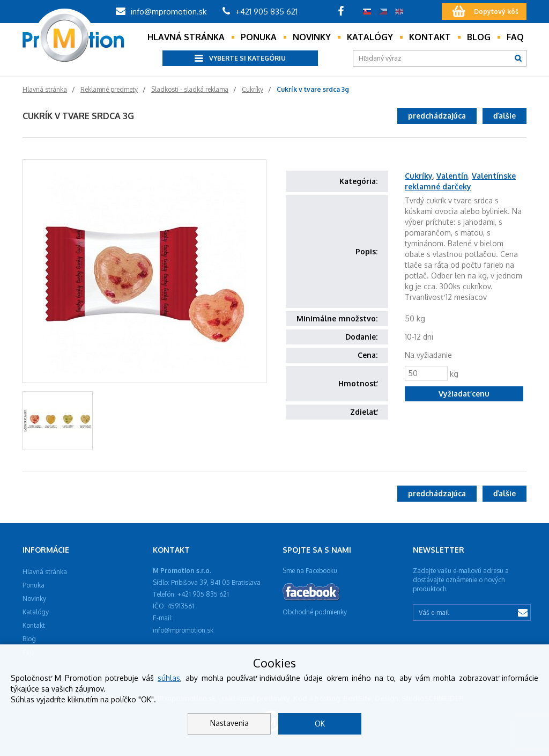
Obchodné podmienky (315, 612)
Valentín (452, 176)
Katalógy (370, 37)
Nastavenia (229, 723)
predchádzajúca (437, 116)
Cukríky (419, 176)
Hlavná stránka (186, 37)
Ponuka (259, 37)
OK (320, 724)
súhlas (169, 678)
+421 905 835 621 (260, 12)
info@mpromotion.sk (161, 12)
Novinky (312, 37)
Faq (515, 37)
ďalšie (505, 116)
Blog (479, 37)
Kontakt (430, 37)
